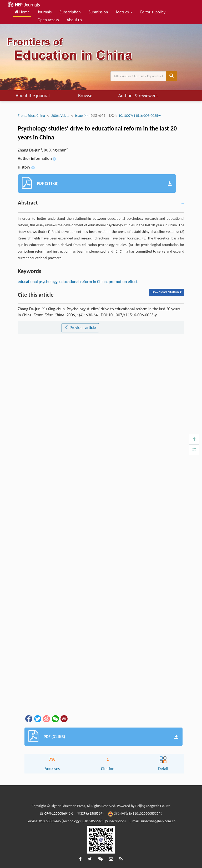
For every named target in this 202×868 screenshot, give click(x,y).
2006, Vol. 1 (60, 116)
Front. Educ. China (31, 116)
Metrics (124, 12)
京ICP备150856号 (91, 814)
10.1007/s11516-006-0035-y (140, 116)
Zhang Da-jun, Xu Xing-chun (43, 150)
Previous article (80, 328)
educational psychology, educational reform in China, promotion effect (78, 282)
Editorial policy (153, 12)
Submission (98, 12)
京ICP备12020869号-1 (57, 814)
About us (74, 20)
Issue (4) (82, 116)
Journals (45, 12)
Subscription (70, 12)
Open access (48, 20)
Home (22, 12)
